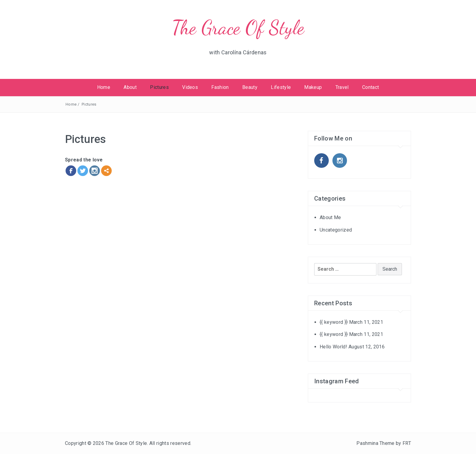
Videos (190, 87)
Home (104, 87)
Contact (371, 87)
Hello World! (333, 347)
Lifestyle (281, 87)
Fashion (220, 87)
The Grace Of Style (238, 27)
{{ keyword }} (334, 322)
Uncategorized (336, 230)
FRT (407, 443)
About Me (330, 217)
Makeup (313, 87)
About (130, 87)
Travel (342, 87)
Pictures (159, 87)
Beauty (250, 87)
